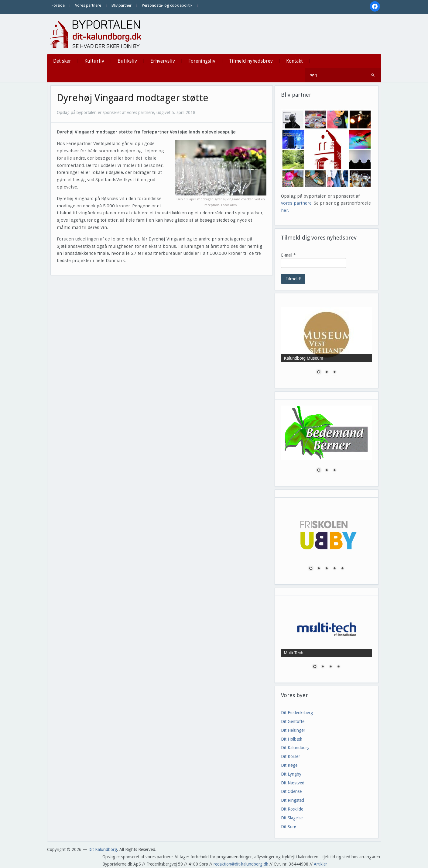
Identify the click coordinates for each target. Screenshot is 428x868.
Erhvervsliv (163, 61)
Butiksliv (127, 61)
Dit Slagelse (292, 818)
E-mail (288, 255)
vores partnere (296, 203)
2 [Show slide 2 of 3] (327, 372)
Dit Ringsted (293, 800)
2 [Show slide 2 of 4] (323, 667)
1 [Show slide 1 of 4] (315, 667)
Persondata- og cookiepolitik (167, 5)
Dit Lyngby (291, 774)
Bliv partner (122, 5)
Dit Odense (291, 791)
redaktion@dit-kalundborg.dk (241, 864)
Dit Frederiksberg (297, 713)
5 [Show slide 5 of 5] (342, 569)
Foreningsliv (202, 61)
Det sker (62, 61)
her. (285, 210)
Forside (58, 5)
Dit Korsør (291, 756)
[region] (327, 345)
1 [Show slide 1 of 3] (319, 372)
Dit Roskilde (292, 809)
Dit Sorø (289, 827)
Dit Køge (289, 765)
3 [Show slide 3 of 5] (327, 569)
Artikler (320, 864)
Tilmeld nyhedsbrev (251, 61)
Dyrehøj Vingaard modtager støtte (133, 98)
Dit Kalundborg (295, 748)
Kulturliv (94, 61)
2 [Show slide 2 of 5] (319, 569)
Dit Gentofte (293, 721)
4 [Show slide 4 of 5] (334, 569)
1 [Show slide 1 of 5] (311, 569)
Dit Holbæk (292, 739)
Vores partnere (88, 5)
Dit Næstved (293, 783)
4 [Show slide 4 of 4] (338, 667)
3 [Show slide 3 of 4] (330, 667)
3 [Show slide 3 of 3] (334, 372)
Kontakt (294, 61)
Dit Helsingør (293, 730)
